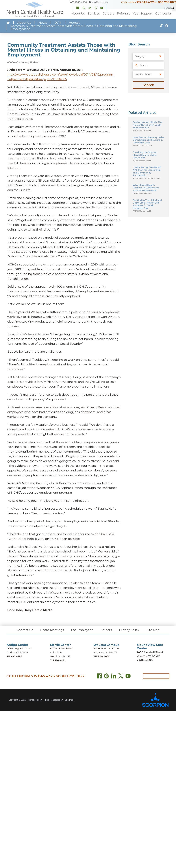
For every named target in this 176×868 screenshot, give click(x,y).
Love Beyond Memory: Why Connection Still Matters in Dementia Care (148, 140)
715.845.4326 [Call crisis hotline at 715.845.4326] (43, 677)
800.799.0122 (167, 2)
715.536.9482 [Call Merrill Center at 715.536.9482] (58, 661)
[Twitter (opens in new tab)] (121, 677)
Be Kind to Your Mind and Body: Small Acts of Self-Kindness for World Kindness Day (147, 204)
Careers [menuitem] (108, 13)
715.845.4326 (145, 2)
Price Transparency (53, 701)
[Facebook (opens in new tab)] (99, 677)
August (74, 23)
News (43, 23)
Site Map (153, 631)
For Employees (82, 631)
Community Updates (28, 62)
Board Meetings (52, 631)
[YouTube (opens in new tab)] (128, 677)
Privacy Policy (129, 631)
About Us (24, 23)
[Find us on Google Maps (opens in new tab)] (107, 677)
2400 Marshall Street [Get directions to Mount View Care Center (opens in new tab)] (150, 653)
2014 (58, 23)
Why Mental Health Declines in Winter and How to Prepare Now (146, 188)
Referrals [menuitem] (123, 13)
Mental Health (145, 131)
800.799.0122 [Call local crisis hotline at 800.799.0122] (73, 677)
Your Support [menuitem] (143, 13)
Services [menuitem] (94, 13)
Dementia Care (145, 146)
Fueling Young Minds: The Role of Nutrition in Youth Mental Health (147, 125)
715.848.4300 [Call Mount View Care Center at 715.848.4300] (145, 661)
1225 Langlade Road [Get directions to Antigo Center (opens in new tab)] (19, 649)
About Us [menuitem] (78, 13)
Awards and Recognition (150, 179)
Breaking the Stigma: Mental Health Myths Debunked (145, 155)
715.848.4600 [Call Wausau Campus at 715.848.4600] (102, 657)
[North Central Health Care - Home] (35, 9)
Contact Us (25, 631)
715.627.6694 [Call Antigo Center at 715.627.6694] (15, 657)
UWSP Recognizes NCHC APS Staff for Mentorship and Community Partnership (147, 172)
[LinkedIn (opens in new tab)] (114, 677)
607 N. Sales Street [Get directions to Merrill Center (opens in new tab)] (62, 649)
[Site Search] (174, 8)
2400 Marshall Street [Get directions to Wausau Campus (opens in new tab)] (107, 649)
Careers (106, 631)
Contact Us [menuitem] (163, 13)
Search (148, 85)
